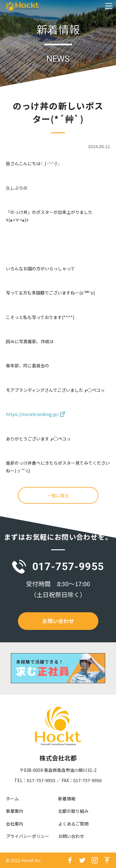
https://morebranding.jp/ (32, 414)
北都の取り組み (73, 811)
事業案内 (15, 811)
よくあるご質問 (73, 824)
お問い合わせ (58, 621)
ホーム (12, 799)
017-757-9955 (68, 567)
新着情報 (67, 799)
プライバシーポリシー (28, 836)
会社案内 (15, 824)
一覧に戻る (58, 495)
